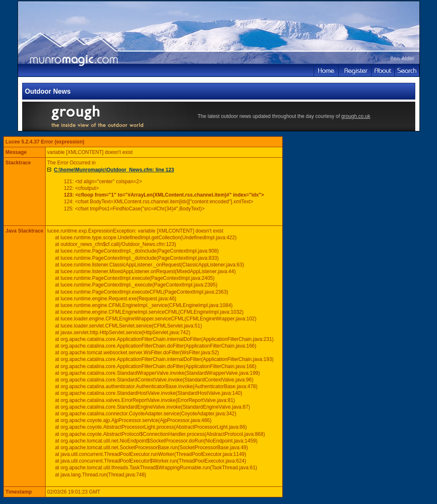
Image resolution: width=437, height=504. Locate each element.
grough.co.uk (356, 116)
